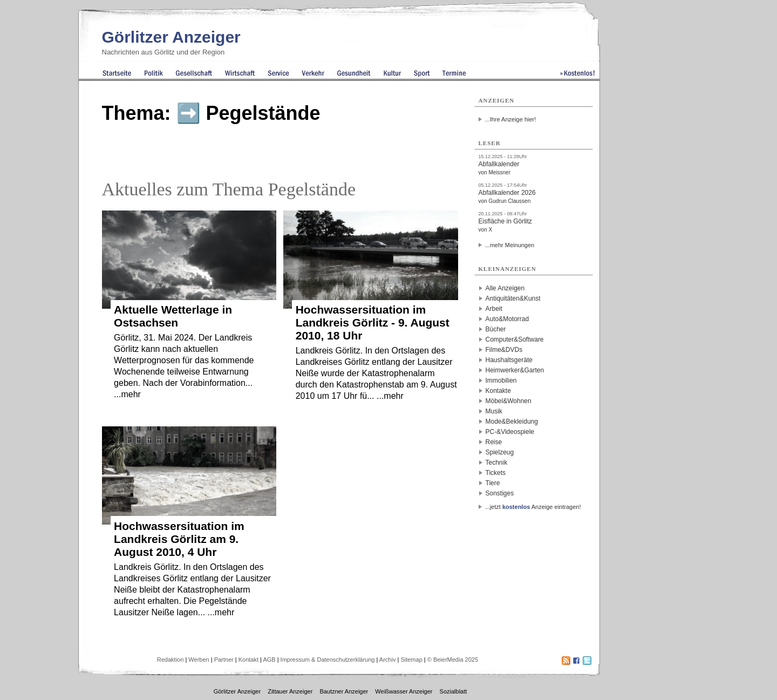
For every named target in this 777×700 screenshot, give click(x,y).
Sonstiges (500, 493)
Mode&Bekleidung (512, 422)
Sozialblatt (454, 691)
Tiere (493, 483)
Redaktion (171, 660)
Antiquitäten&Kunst (513, 298)
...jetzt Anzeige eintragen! (533, 507)
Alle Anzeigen (505, 288)
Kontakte (498, 391)
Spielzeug (500, 452)
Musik (494, 411)
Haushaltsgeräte (509, 360)
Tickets (496, 473)
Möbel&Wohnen (509, 401)
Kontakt (248, 660)
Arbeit (494, 309)
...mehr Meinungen (510, 245)
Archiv (388, 660)
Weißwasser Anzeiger (404, 691)
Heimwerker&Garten (515, 370)
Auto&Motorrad (507, 319)
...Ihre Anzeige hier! (511, 119)
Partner (224, 660)
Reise (494, 442)
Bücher (496, 329)
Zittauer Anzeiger (290, 691)
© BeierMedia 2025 (453, 660)
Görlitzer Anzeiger (171, 37)
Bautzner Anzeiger (344, 691)
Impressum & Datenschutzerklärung (328, 660)
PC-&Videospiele (510, 432)
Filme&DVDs (504, 350)
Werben (199, 660)
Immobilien (501, 380)
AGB (269, 660)
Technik (497, 463)
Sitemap (411, 660)
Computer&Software (515, 339)
